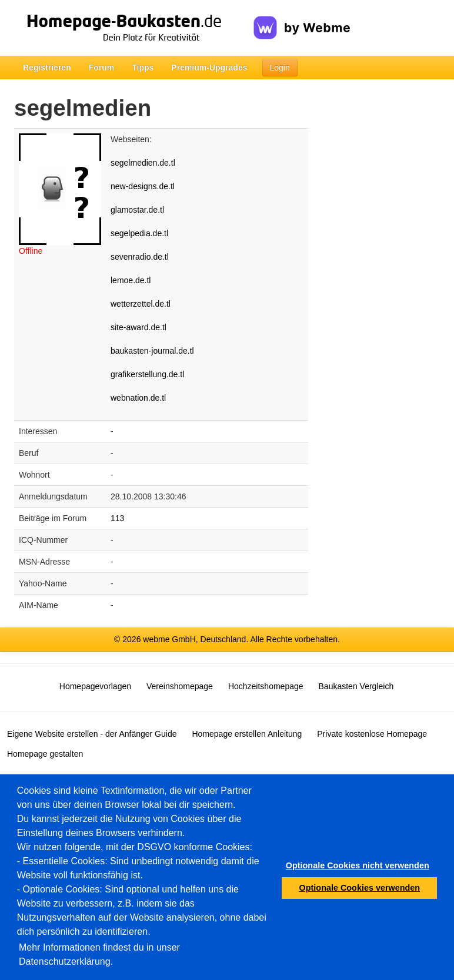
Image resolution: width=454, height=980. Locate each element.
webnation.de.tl (138, 398)
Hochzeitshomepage (266, 686)
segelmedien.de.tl (143, 163)
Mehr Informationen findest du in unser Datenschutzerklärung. (99, 954)
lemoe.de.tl (131, 280)
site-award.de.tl (138, 327)
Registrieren (47, 68)
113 (117, 518)
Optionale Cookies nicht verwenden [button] (358, 865)
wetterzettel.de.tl (141, 304)
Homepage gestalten (45, 754)
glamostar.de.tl (137, 210)
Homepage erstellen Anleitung (247, 734)
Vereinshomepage (180, 686)
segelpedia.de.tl (139, 233)
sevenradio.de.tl (140, 257)
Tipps (143, 68)
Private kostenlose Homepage (372, 734)
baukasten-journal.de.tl (152, 351)
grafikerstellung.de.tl (147, 374)
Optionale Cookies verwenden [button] (360, 888)
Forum (102, 68)
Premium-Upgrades (209, 68)
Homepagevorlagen (95, 686)
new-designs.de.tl (143, 186)
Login (280, 68)
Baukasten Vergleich (356, 686)
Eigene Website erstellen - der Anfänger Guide (92, 734)
